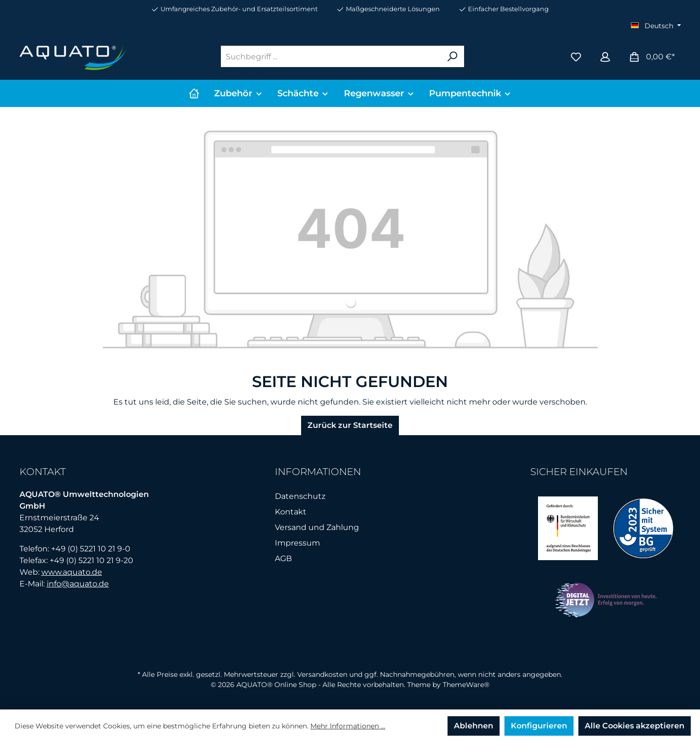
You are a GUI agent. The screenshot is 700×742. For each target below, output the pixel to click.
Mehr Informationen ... (348, 726)
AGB (283, 558)
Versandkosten (322, 674)
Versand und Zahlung (317, 527)
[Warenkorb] (652, 56)
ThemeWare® (466, 685)
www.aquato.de (72, 572)
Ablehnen (474, 726)
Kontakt (291, 512)
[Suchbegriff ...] (331, 56)
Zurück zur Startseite (350, 425)
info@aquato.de (78, 584)
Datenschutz (300, 496)
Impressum (297, 543)
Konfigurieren (539, 726)
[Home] (194, 93)
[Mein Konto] (605, 56)
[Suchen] (452, 56)
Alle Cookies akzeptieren (635, 726)
